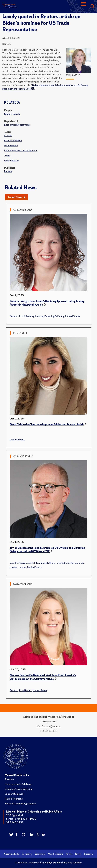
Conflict (14, 563)
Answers (9, 779)
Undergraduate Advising (18, 784)
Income (39, 316)
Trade (7, 155)
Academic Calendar (12, 854)
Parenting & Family (54, 316)
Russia (13, 567)
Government (11, 145)
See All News (16, 197)
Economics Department (17, 125)
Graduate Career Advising (19, 789)
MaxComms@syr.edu (49, 726)
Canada (8, 135)
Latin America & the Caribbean (20, 150)
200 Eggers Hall (15, 815)
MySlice (69, 854)
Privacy (78, 854)
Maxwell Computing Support (20, 803)
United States (11, 160)
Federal (14, 316)
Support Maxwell (14, 794)
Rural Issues (25, 690)
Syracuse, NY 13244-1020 (21, 819)
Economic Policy (13, 140)
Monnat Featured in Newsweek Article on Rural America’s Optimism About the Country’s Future (43, 677)
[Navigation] (83, 6)
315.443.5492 (48, 731)
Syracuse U (89, 854)
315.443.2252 (15, 822)
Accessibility (27, 854)
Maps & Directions (55, 854)
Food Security (27, 316)
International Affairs (45, 563)
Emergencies (40, 854)
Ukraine (22, 567)
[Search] (92, 6)
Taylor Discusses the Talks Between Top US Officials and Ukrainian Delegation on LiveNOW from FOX (47, 550)
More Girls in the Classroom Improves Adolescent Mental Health (47, 424)
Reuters (8, 171)
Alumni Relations (14, 799)
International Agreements (70, 563)
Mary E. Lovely (12, 114)
